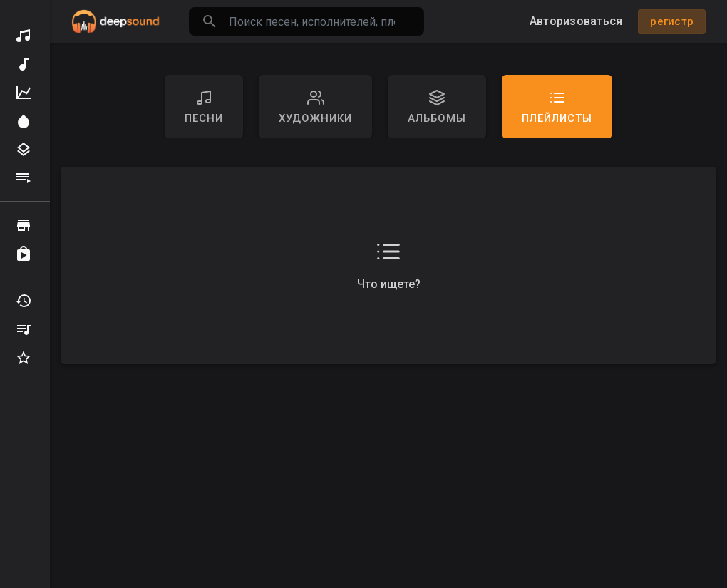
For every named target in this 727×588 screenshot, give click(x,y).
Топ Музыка (24, 93)
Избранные (24, 358)
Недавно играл (24, 301)
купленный (24, 254)
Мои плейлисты (24, 329)
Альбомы (437, 107)
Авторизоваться (576, 21)
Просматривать (24, 225)
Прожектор (24, 121)
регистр (672, 21)
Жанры (24, 150)
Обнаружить (24, 36)
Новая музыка (24, 64)
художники (315, 107)
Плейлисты (24, 178)
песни (204, 107)
